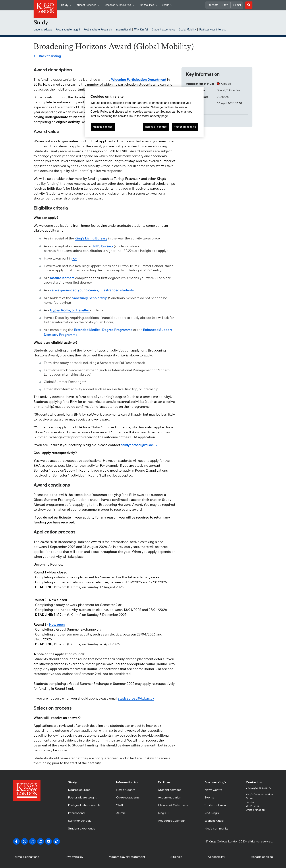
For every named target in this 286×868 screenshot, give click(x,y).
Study (67, 6)
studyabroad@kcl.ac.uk (139, 445)
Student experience (164, 30)
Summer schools (84, 821)
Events (217, 797)
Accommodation (173, 797)
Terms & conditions (26, 857)
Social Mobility (187, 30)
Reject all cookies (156, 127)
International (123, 30)
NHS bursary (103, 246)
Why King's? (141, 30)
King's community (217, 828)
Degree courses (84, 790)
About (168, 6)
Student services (173, 790)
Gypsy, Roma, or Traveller (70, 310)
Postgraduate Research (98, 30)
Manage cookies (262, 857)
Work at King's (217, 821)
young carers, (88, 290)
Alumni (237, 5)
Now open (57, 624)
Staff (225, 5)
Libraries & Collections (173, 805)
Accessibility (216, 857)
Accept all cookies (185, 127)
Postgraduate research (84, 805)
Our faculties (149, 6)
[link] (47, 56)
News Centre (217, 790)
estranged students (119, 290)
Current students (129, 797)
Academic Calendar (173, 821)
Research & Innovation (120, 6)
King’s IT (173, 813)
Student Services (89, 6)
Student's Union (217, 805)
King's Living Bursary (91, 238)
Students (213, 5)
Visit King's (217, 813)
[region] (144, 112)
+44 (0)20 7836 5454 (259, 788)
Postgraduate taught (68, 30)
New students (129, 790)
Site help (176, 857)
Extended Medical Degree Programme (103, 330)
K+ (75, 258)
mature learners (63, 278)
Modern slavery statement (127, 857)
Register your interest (212, 30)
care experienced (63, 290)
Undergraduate (43, 30)
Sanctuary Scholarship (90, 298)
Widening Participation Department (139, 79)
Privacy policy (74, 857)
